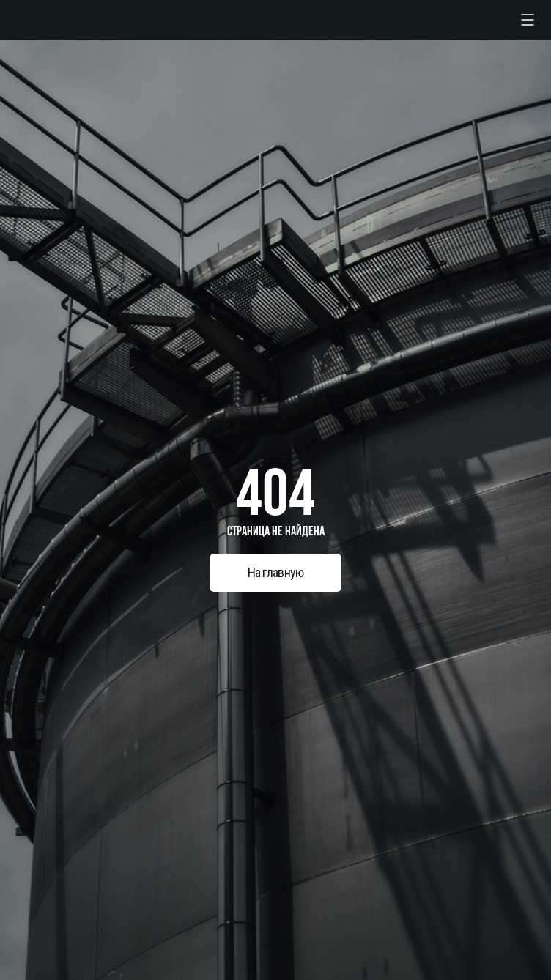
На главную (276, 572)
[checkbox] (528, 20)
